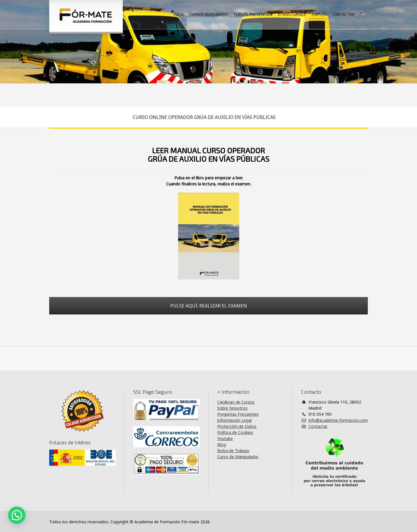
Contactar (318, 426)
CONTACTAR (343, 14)
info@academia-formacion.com (338, 420)
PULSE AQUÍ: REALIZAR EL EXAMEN (209, 306)
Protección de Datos (237, 426)
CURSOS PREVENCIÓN (253, 14)
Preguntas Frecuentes (238, 414)
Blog (222, 444)
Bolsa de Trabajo (233, 451)
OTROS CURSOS (292, 14)
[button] (17, 515)
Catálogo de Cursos (236, 402)
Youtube (225, 438)
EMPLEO (319, 14)
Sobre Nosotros (232, 408)
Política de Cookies (235, 432)
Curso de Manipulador (238, 457)
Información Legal (234, 420)
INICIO (179, 14)
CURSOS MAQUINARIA (209, 14)
